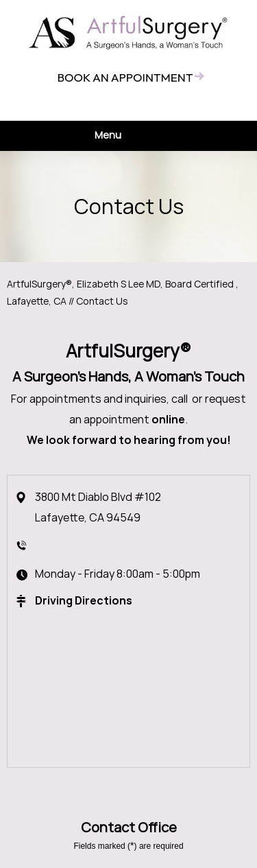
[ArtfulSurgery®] (129, 33)
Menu (125, 136)
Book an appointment (125, 77)
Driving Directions (84, 601)
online (168, 420)
